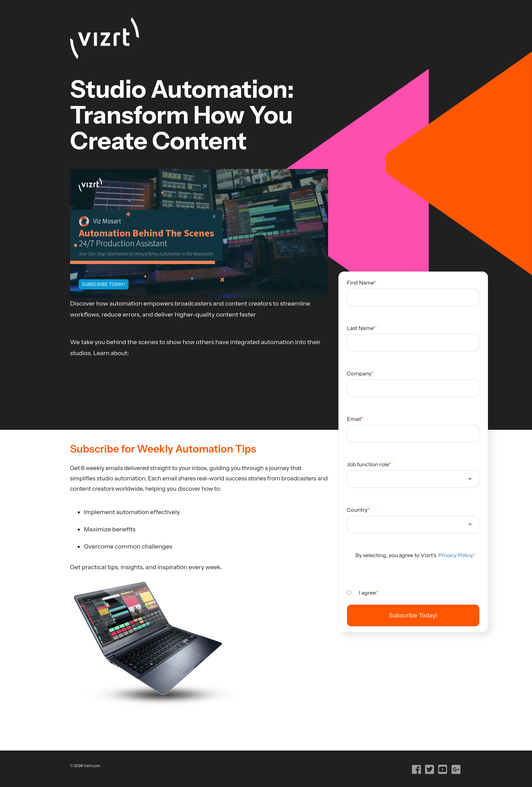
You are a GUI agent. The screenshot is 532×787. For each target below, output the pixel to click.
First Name (361, 283)
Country (357, 510)
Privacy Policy (455, 555)
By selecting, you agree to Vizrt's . (414, 555)
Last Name (360, 328)
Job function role (368, 464)
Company (359, 373)
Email (354, 419)
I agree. (368, 593)
